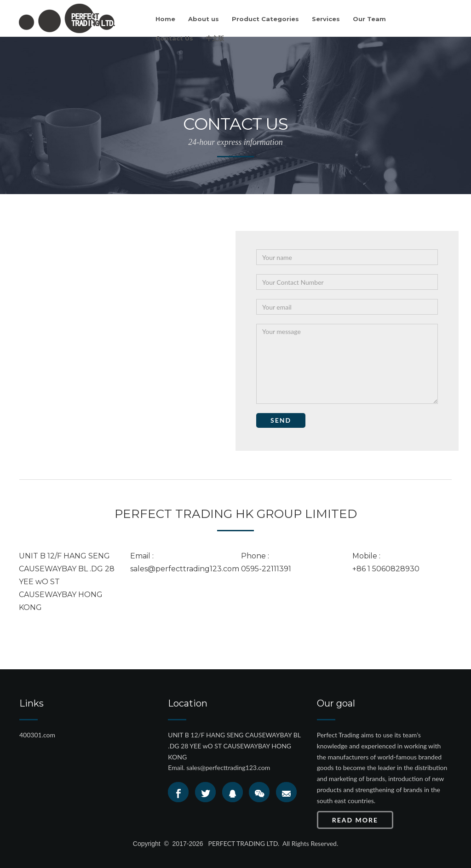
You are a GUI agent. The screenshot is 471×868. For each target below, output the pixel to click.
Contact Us (174, 38)
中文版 (215, 38)
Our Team (369, 19)
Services (326, 19)
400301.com (37, 735)
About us (204, 19)
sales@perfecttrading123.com (228, 767)
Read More (355, 820)
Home (165, 19)
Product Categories (265, 19)
